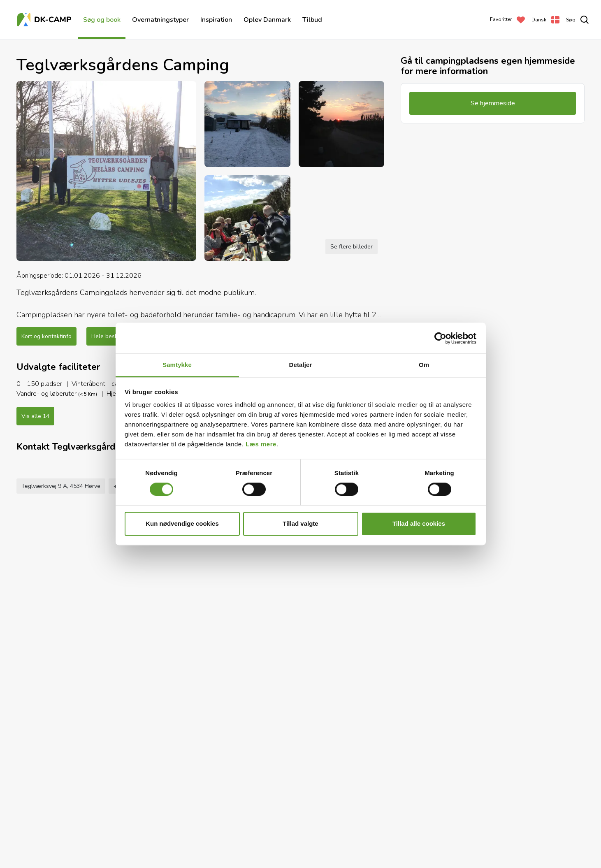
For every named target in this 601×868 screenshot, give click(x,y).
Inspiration (216, 20)
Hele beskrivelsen (115, 336)
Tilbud (312, 20)
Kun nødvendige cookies (182, 523)
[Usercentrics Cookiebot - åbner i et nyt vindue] (440, 338)
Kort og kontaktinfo (46, 336)
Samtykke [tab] (177, 365)
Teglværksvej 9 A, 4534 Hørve (61, 844)
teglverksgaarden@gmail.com (205, 844)
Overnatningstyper (160, 20)
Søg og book (102, 20)
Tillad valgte (300, 523)
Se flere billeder (352, 247)
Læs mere (261, 444)
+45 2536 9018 (133, 844)
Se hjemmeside (277, 844)
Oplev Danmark (267, 20)
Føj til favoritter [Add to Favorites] (335, 844)
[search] (577, 20)
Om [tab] (424, 365)
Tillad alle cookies (419, 523)
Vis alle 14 (35, 416)
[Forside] (45, 20)
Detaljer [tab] (301, 365)
